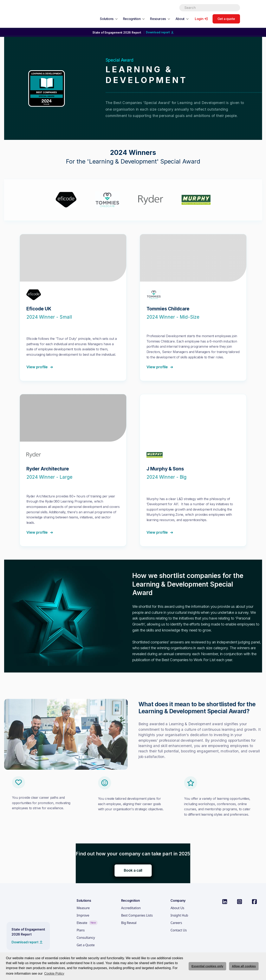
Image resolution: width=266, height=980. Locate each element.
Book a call (133, 870)
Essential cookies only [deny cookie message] (207, 966)
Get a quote (226, 19)
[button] (109, 19)
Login (199, 19)
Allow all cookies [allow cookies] (244, 966)
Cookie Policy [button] (54, 974)
